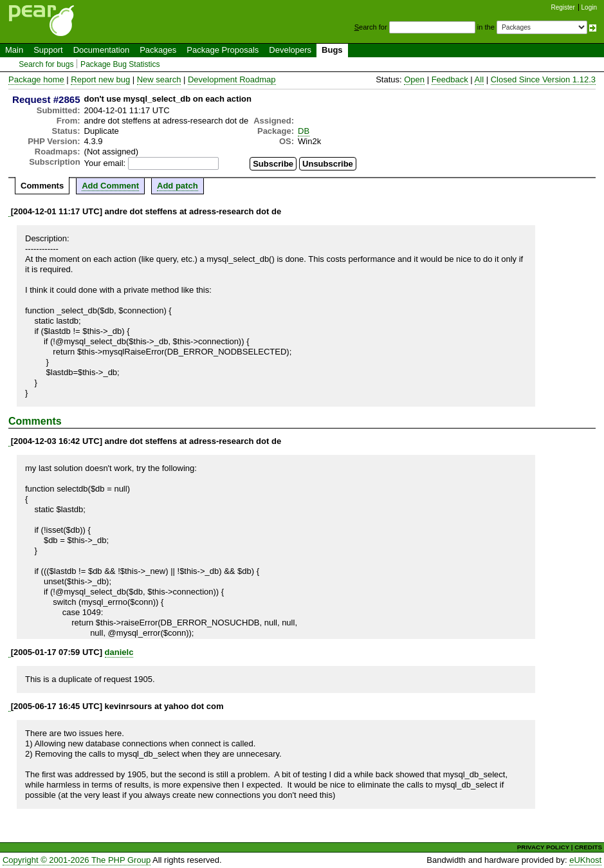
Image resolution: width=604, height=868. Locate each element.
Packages (158, 50)
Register (563, 7)
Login (589, 7)
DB (304, 131)
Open (414, 79)
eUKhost (585, 860)
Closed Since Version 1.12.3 (543, 79)
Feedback (450, 79)
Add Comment (110, 186)
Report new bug (100, 79)
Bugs (332, 50)
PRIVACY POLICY (543, 847)
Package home (36, 79)
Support (48, 50)
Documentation (101, 50)
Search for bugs (46, 64)
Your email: (105, 163)
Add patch (178, 186)
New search (159, 79)
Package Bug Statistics (120, 64)
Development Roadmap (232, 79)
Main (14, 50)
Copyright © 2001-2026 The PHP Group (77, 860)
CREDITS (588, 847)
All (479, 79)
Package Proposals (223, 50)
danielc (119, 652)
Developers (290, 50)
